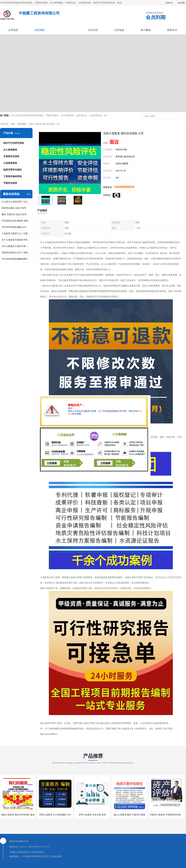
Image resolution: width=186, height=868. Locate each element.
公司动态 (119, 30)
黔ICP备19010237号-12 (39, 847)
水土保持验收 (10, 150)
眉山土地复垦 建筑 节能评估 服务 (130, 815)
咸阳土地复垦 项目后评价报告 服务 (18, 815)
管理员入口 (47, 856)
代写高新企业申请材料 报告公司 (16, 221)
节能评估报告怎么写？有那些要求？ (16, 253)
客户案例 (146, 30)
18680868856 (124, 187)
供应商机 (40, 30)
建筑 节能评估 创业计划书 (14, 214)
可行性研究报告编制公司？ (15, 227)
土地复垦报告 (10, 163)
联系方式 (172, 30)
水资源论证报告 (11, 156)
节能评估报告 (10, 183)
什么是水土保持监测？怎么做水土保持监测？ (16, 202)
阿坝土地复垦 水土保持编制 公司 (55, 815)
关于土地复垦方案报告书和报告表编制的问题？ (16, 240)
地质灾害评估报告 (13, 170)
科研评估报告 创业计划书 (14, 208)
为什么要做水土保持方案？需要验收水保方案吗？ (16, 246)
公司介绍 (93, 30)
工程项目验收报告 (13, 176)
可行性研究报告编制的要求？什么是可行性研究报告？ (16, 259)
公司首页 (13, 30)
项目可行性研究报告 (14, 143)
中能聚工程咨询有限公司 (20, 852)
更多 (29, 194)
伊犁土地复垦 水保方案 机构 (92, 815)
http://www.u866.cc (49, 734)
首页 (13, 124)
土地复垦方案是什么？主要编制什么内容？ (16, 234)
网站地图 (57, 856)
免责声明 (36, 856)
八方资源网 (26, 856)
